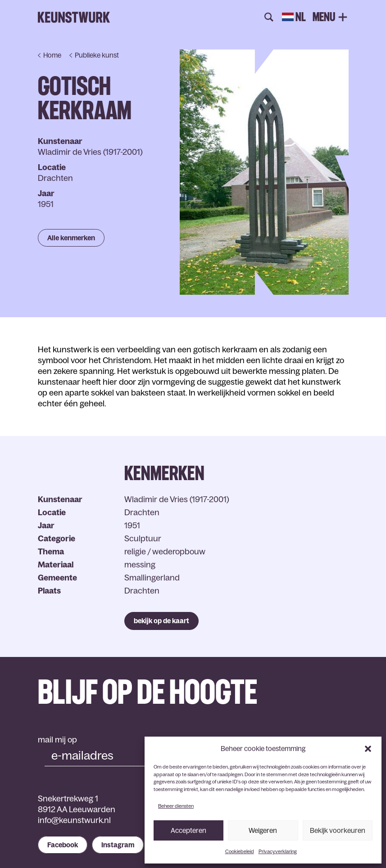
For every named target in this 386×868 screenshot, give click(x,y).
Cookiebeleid (240, 851)
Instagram (118, 845)
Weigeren (263, 830)
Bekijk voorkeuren (338, 830)
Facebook (63, 845)
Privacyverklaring (278, 851)
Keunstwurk (74, 18)
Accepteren (188, 830)
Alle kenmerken (71, 238)
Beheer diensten (176, 806)
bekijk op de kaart (161, 621)
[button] (368, 749)
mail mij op (57, 740)
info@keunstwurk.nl (74, 820)
